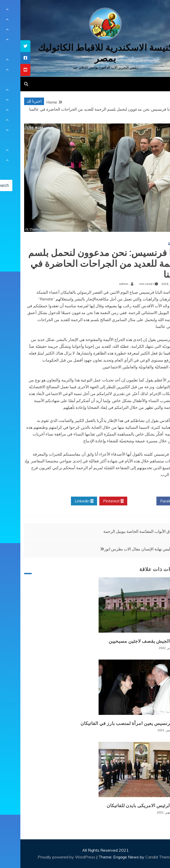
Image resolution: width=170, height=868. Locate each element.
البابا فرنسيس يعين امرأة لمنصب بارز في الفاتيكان (111, 723)
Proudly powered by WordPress (47, 857)
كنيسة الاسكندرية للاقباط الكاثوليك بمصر (85, 53)
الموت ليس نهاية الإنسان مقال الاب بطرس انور (122, 549)
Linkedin (64, 501)
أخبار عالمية (155, 243)
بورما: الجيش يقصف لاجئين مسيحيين (125, 641)
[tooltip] (5, 46)
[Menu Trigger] (155, 11)
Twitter (121, 501)
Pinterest (93, 501)
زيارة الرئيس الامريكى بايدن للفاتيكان (124, 806)
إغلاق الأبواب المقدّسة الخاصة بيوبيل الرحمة (119, 531)
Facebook (151, 501)
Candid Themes (139, 857)
